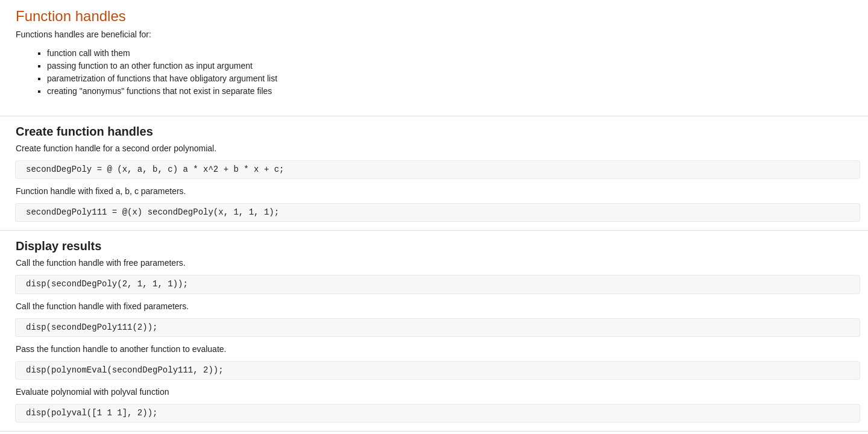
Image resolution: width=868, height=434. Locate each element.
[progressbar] (470, 247)
